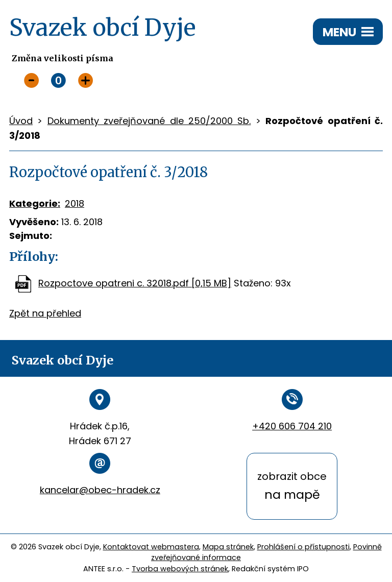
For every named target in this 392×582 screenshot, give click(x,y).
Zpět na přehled (45, 313)
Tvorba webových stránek (180, 569)
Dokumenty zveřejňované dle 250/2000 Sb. (149, 121)
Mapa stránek (228, 547)
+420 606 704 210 (292, 426)
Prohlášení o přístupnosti (303, 547)
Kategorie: (35, 203)
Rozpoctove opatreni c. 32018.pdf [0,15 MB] (135, 283)
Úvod (21, 121)
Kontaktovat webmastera (151, 547)
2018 (75, 203)
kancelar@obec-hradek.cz (100, 490)
